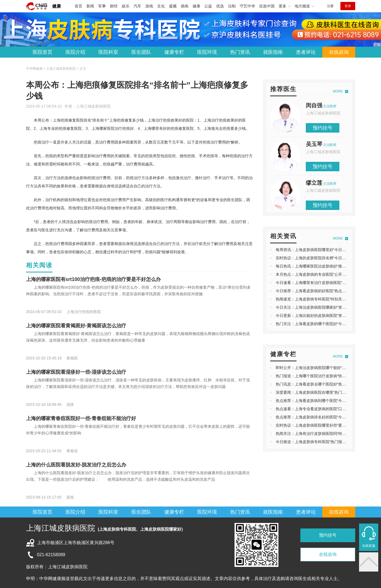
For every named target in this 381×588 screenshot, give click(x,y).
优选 (220, 6)
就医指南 (273, 52)
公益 (208, 6)
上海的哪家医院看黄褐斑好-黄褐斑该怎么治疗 (76, 326)
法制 (232, 6)
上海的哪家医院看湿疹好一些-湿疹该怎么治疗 (76, 372)
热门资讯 (240, 52)
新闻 (90, 6)
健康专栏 (174, 52)
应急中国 (267, 6)
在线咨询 (339, 52)
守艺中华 (247, 6)
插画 (185, 6)
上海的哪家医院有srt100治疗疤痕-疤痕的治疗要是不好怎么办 (93, 279)
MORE (338, 91)
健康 (57, 6)
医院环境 (207, 52)
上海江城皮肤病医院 (93, 106)
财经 (114, 6)
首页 (78, 6)
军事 (102, 6)
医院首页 (43, 52)
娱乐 (126, 6)
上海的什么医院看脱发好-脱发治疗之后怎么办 (76, 465)
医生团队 (141, 52)
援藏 (173, 6)
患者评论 (306, 52)
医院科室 (108, 52)
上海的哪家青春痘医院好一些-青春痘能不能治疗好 (81, 418)
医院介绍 (75, 52)
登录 (348, 6)
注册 (330, 6)
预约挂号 (323, 128)
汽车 (137, 6)
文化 (161, 6)
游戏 (149, 6)
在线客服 (369, 546)
